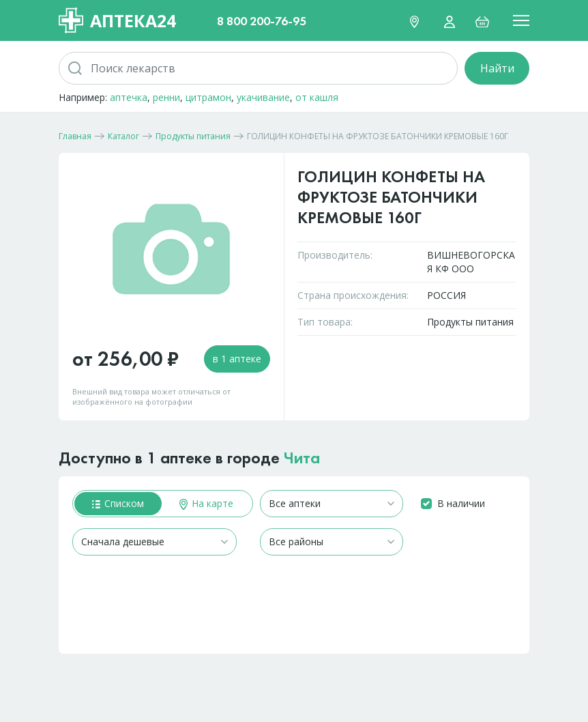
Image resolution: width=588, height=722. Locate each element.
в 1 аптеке (237, 359)
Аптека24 (117, 20)
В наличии (461, 503)
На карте (206, 503)
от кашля (317, 97)
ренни (166, 97)
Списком (118, 503)
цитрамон (208, 97)
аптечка (129, 97)
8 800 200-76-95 (262, 21)
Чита (302, 458)
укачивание (263, 97)
